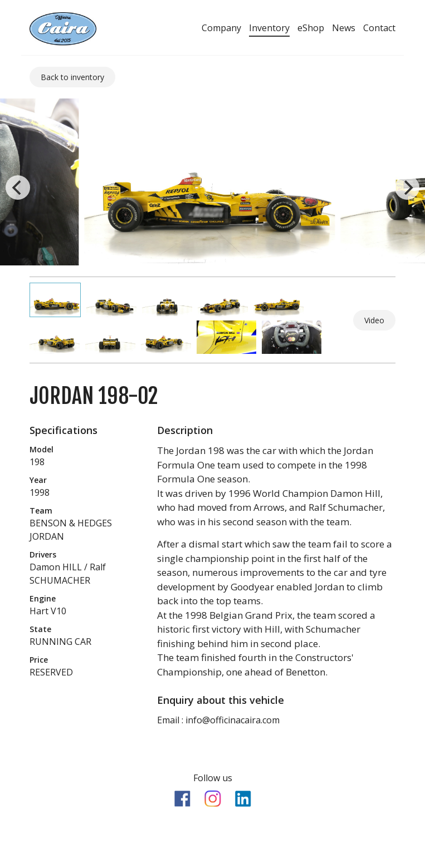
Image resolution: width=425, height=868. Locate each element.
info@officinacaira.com (233, 720)
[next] (407, 188)
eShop (311, 28)
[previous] (18, 188)
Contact (379, 28)
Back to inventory (72, 77)
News (344, 28)
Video (374, 320)
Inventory (269, 28)
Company (221, 28)
